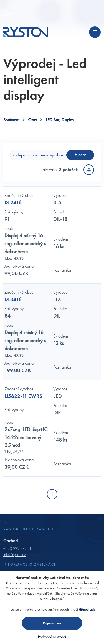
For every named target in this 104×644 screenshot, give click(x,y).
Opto (32, 120)
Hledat (80, 155)
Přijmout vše (52, 623)
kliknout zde (87, 610)
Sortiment (11, 120)
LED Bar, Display (60, 120)
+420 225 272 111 (18, 548)
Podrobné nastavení (52, 637)
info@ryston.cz (15, 555)
